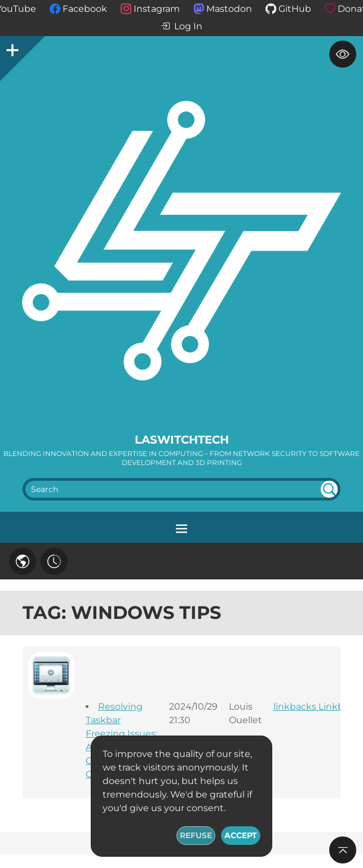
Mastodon (229, 9)
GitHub (295, 9)
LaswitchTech (182, 440)
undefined (329, 489)
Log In (181, 27)
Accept (241, 835)
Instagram (157, 9)
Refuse (196, 835)
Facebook (85, 9)
